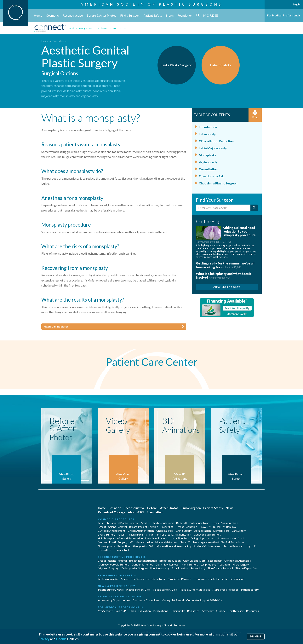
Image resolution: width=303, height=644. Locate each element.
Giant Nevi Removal (167, 564)
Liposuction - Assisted (231, 538)
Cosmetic (52, 15)
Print (255, 115)
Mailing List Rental (173, 600)
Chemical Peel (165, 531)
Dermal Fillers (221, 531)
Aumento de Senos (132, 579)
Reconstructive (73, 15)
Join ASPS (121, 611)
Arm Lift (146, 523)
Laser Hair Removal (157, 538)
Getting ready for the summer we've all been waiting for (225, 265)
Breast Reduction (186, 527)
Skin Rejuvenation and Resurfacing (170, 546)
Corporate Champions (146, 600)
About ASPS (136, 512)
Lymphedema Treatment (215, 564)
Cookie (61, 639)
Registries (193, 611)
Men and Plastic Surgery (113, 542)
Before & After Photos (101, 15)
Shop (133, 611)
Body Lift (182, 523)
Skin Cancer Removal (220, 568)
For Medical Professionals (284, 15)
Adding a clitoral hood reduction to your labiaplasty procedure (226, 235)
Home (38, 15)
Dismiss (256, 637)
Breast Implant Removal (112, 527)
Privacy (44, 639)
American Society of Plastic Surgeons (151, 4)
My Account (105, 611)
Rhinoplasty (140, 546)
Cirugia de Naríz (156, 579)
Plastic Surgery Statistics (195, 590)
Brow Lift (205, 527)
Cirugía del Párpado (179, 579)
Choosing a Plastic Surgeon (218, 183)
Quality (221, 611)
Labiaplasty (207, 134)
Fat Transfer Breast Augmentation (170, 534)
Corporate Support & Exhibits (204, 600)
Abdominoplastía (108, 579)
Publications (161, 611)
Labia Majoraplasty (213, 148)
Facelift (122, 534)
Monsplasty (207, 155)
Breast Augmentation (225, 523)
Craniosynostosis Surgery (114, 564)
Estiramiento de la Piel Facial (211, 579)
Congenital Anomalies (238, 561)
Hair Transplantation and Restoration (120, 538)
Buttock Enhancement (112, 531)
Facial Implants (138, 534)
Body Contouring (163, 523)
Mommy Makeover (166, 542)
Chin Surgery (184, 531)
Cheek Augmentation (141, 531)
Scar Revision (180, 568)
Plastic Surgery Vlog (165, 590)
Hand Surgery (190, 564)
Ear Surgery (239, 531)
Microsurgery (241, 564)
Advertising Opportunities (114, 600)
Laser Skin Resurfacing (184, 538)
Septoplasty (198, 568)
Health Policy (236, 611)
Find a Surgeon (130, 15)
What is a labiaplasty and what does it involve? (224, 276)
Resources (252, 611)
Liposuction (207, 538)
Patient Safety (153, 15)
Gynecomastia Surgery (207, 534)
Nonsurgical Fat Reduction (114, 546)
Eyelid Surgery (107, 534)
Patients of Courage (112, 512)
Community (178, 611)
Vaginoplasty (208, 162)
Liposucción (237, 579)
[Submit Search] (254, 208)
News (170, 15)
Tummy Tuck (122, 550)
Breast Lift (167, 527)
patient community (111, 28)
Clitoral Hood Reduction (216, 141)
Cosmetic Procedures (53, 41)
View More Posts (227, 287)
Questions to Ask (211, 176)
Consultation (208, 169)
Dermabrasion (202, 531)
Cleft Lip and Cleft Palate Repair (203, 561)
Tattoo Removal (233, 546)
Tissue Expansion (246, 568)
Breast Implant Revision (144, 527)
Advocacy (208, 611)
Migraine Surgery (108, 568)
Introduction (208, 127)
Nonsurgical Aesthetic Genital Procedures (219, 542)
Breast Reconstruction (143, 561)
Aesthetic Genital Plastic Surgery (118, 523)
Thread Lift (105, 550)
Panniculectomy (160, 568)
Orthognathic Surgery (134, 568)
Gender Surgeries (142, 564)
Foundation (185, 15)
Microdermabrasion (141, 542)
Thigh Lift (251, 546)
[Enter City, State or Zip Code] (223, 208)
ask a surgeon (81, 28)
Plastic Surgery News (111, 590)
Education (145, 611)
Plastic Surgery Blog (138, 590)
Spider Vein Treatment (207, 546)
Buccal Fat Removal (225, 527)
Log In (297, 4)
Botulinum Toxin (199, 523)
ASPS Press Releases (226, 590)
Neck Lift (185, 542)
